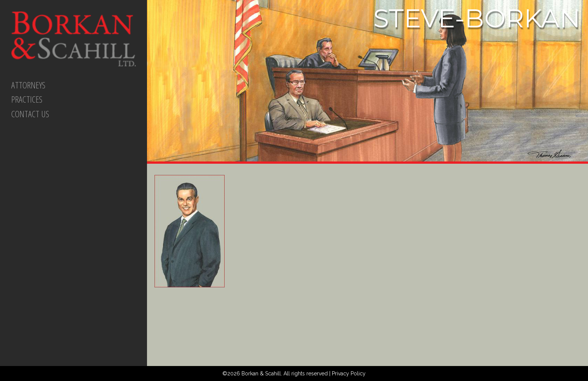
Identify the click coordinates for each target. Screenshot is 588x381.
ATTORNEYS (28, 85)
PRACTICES (27, 99)
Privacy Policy (349, 374)
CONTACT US (30, 114)
